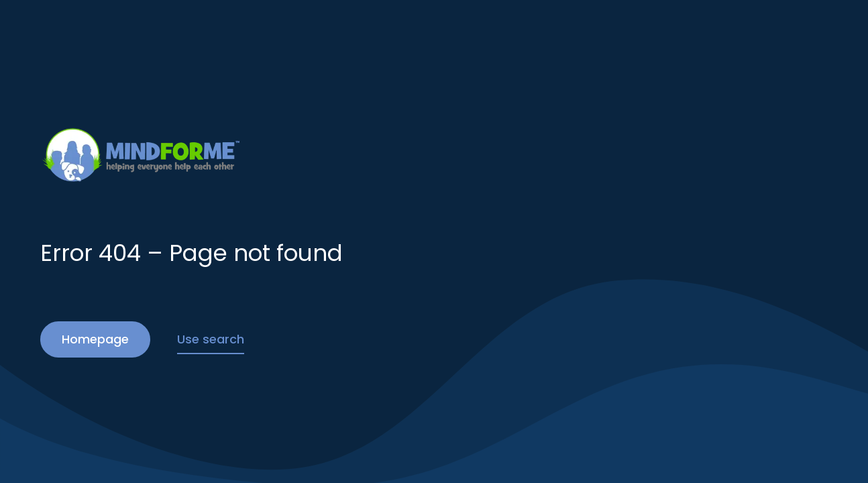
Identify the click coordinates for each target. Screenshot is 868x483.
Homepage (95, 339)
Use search (211, 339)
